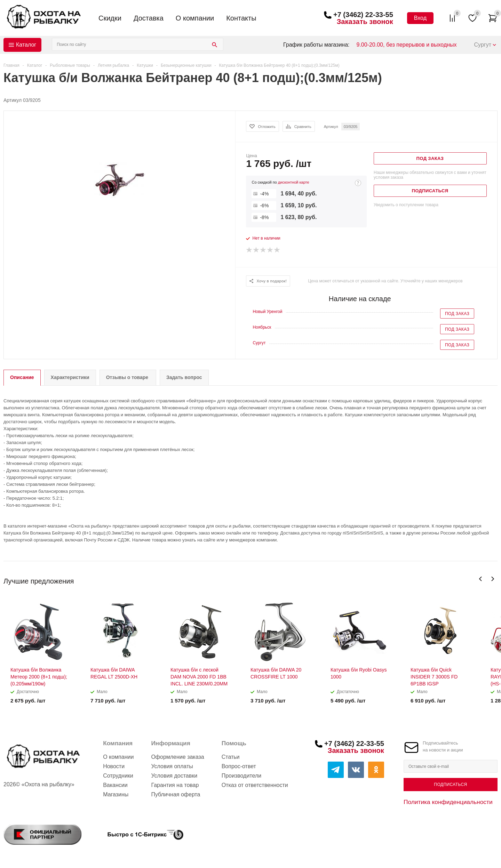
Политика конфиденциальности (448, 802)
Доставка (149, 18)
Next (492, 579)
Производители (242, 776)
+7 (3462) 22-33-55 (363, 15)
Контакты (241, 18)
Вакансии (115, 785)
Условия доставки (174, 776)
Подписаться (450, 785)
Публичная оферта (176, 794)
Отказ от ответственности (255, 785)
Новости (114, 766)
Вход (420, 18)
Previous (481, 579)
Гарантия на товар (175, 785)
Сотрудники (118, 776)
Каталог (26, 45)
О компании (195, 18)
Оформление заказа (177, 757)
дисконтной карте (294, 182)
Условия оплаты (172, 766)
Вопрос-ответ (239, 766)
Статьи (231, 757)
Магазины (116, 794)
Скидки (110, 18)
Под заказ (457, 314)
